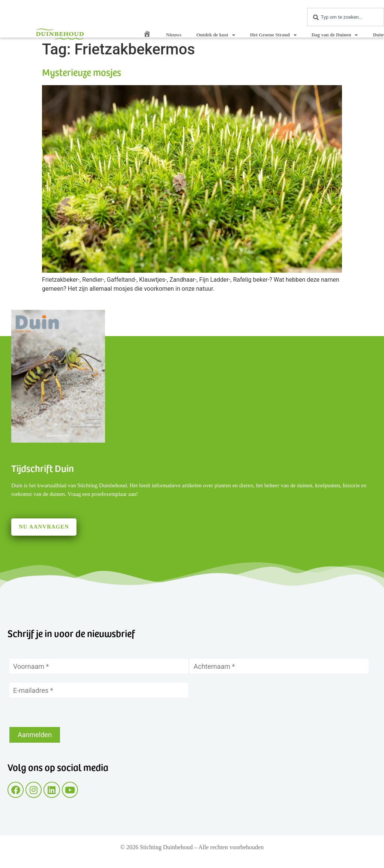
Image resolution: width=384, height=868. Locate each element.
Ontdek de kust (215, 35)
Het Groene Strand (273, 35)
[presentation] (66, 712)
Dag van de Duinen (335, 35)
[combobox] (346, 17)
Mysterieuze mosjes (82, 72)
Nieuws (174, 35)
